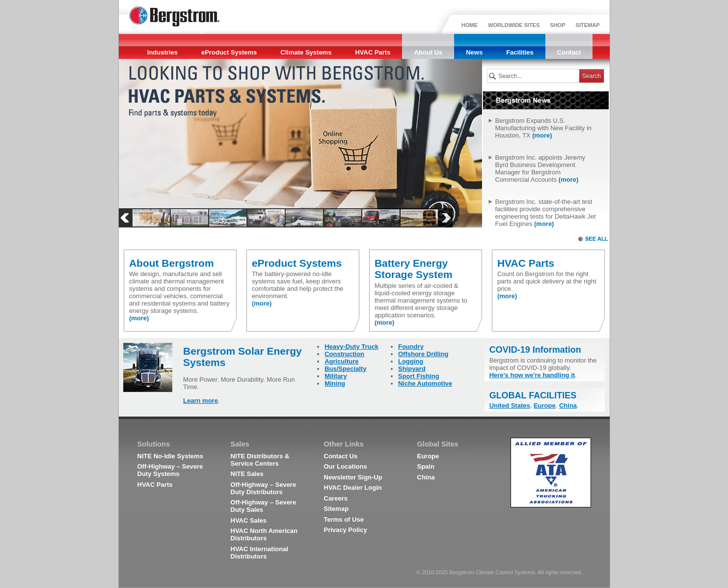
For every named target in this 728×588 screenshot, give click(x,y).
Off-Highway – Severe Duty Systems (170, 470)
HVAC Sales (249, 520)
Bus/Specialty (345, 369)
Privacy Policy (346, 530)
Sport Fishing (419, 376)
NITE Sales (247, 474)
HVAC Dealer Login (353, 488)
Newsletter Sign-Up (353, 477)
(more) (542, 135)
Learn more (201, 401)
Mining (335, 383)
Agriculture (341, 361)
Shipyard (412, 369)
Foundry (411, 347)
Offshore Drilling (423, 354)
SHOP (557, 25)
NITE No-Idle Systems (170, 456)
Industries (162, 52)
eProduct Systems (229, 52)
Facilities (520, 52)
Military (336, 376)
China (568, 406)
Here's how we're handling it (532, 375)
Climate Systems (306, 52)
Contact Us (341, 456)
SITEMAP (588, 25)
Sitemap (337, 509)
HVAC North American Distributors (264, 534)
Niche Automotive (425, 383)
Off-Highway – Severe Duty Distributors (264, 488)
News (474, 52)
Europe (545, 406)
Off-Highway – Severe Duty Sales (264, 506)
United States (510, 406)
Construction (344, 354)
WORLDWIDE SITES (514, 25)
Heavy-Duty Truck (351, 347)
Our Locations (346, 466)
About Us (428, 52)
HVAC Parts (373, 52)
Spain (426, 466)
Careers (336, 498)
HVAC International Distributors (260, 553)
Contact (569, 52)
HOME (470, 25)
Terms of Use (344, 519)
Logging (411, 361)
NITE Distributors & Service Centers (260, 460)
